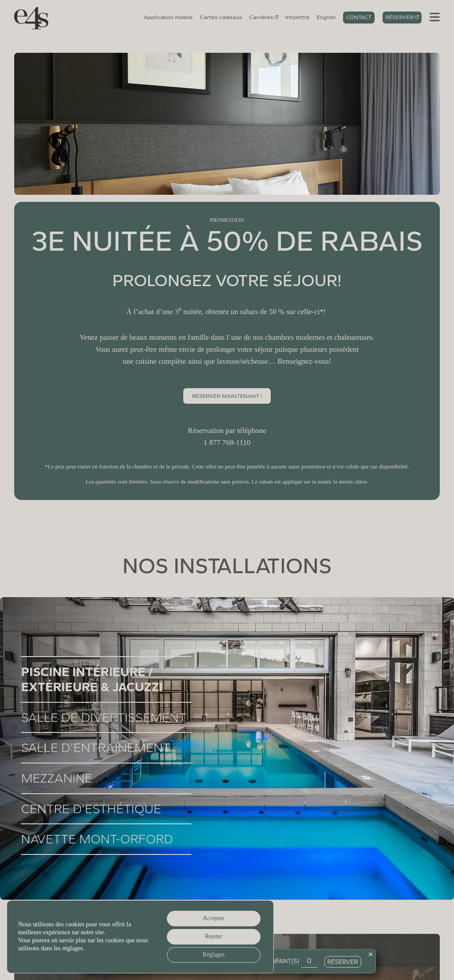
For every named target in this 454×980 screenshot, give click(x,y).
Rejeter (212, 936)
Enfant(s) (284, 961)
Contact (359, 17)
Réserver (399, 17)
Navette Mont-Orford (97, 839)
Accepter (212, 917)
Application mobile (168, 17)
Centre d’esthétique (91, 809)
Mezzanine (57, 778)
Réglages (212, 954)
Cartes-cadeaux (221, 17)
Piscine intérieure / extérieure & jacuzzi (92, 679)
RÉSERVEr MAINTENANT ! (227, 396)
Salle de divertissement (103, 717)
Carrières (261, 17)
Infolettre (297, 17)
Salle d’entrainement (95, 748)
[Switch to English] (326, 18)
